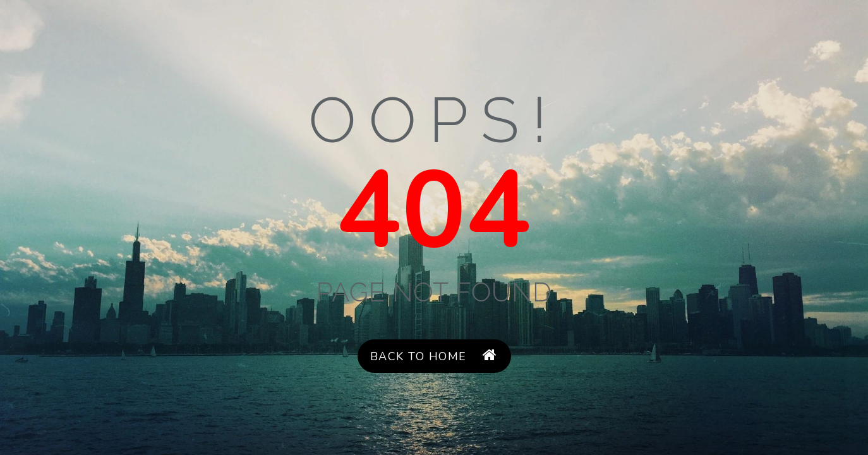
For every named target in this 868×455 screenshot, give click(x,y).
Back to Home (434, 356)
